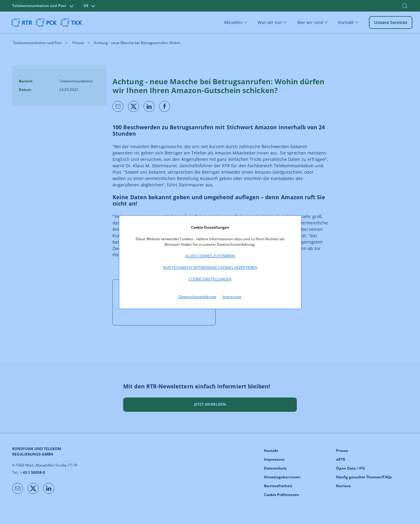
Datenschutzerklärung (197, 297)
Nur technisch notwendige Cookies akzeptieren (210, 267)
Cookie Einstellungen (210, 279)
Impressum (232, 297)
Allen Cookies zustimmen (210, 256)
